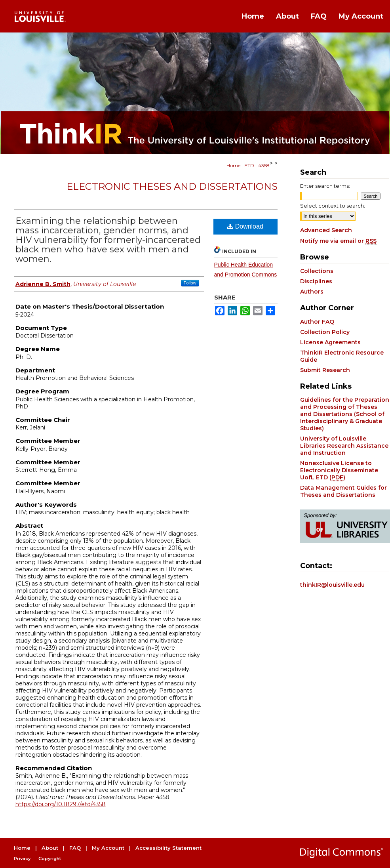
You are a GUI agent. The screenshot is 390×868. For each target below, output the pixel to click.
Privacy (22, 858)
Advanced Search (326, 230)
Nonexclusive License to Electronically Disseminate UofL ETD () (339, 470)
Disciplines (316, 281)
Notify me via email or (338, 241)
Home (233, 165)
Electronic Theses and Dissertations (172, 186)
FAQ (75, 848)
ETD (249, 165)
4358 (264, 165)
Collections (317, 271)
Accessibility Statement (168, 848)
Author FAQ (317, 322)
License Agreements (330, 342)
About (50, 848)
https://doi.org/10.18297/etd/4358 (61, 804)
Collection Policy (325, 332)
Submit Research (325, 370)
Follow (190, 283)
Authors (312, 292)
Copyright (50, 858)
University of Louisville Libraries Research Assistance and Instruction (344, 446)
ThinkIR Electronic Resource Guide (342, 356)
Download (245, 226)
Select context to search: (333, 206)
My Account (108, 848)
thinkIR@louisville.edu (332, 585)
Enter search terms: (325, 186)
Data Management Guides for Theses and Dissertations (343, 491)
